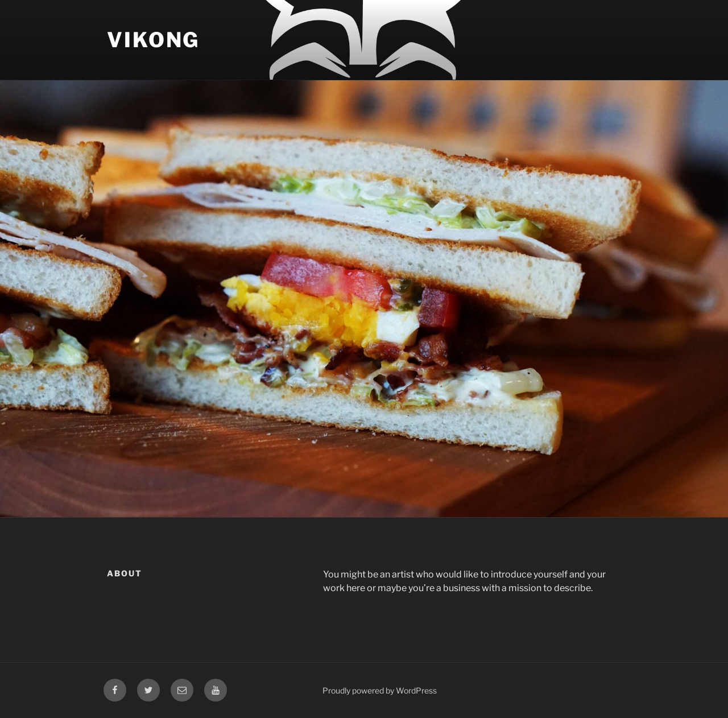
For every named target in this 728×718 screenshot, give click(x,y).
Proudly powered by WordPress (380, 690)
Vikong (153, 40)
